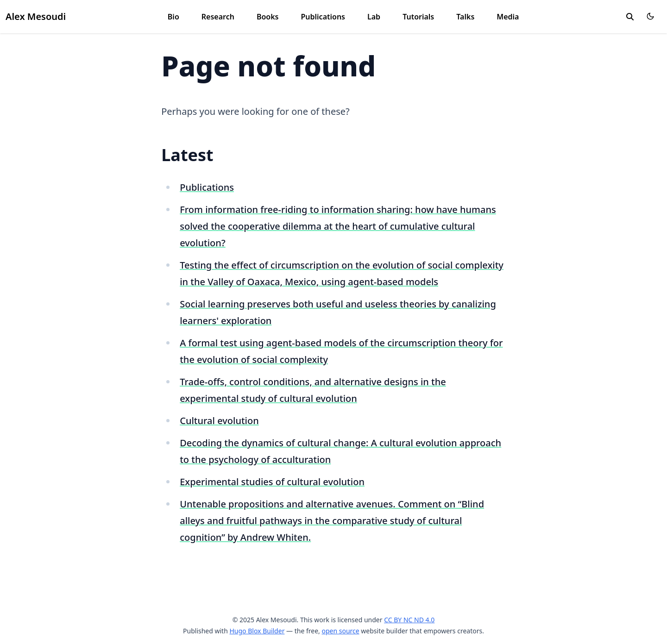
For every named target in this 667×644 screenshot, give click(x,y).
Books (268, 17)
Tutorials (418, 17)
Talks (465, 17)
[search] (630, 17)
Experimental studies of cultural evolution (272, 482)
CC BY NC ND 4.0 (409, 620)
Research (218, 17)
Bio (173, 17)
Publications (323, 17)
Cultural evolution (219, 421)
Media (508, 17)
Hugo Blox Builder (257, 631)
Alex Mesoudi (36, 16)
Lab (374, 17)
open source (340, 631)
